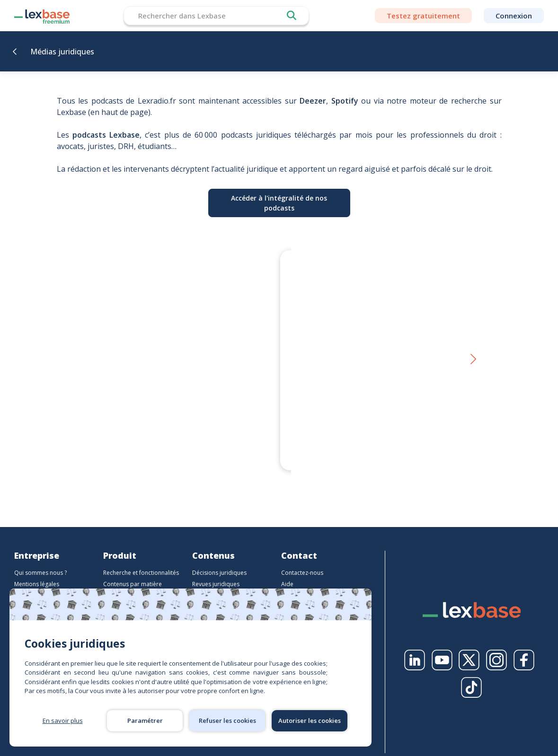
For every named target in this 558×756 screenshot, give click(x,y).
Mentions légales (37, 573)
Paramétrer (145, 721)
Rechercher (292, 16)
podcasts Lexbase (106, 135)
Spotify (345, 101)
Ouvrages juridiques (219, 584)
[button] (473, 354)
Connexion (514, 16)
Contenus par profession (137, 584)
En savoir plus (63, 721)
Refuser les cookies (227, 721)
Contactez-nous (302, 561)
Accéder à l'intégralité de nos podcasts (279, 203)
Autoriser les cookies (310, 721)
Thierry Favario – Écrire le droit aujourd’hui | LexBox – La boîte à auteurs (177, 428)
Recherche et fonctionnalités (141, 561)
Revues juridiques (216, 573)
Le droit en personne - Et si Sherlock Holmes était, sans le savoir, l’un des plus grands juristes (373, 428)
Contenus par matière (133, 573)
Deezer (313, 101)
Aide (287, 573)
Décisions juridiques (219, 561)
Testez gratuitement (423, 16)
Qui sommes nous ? (40, 561)
